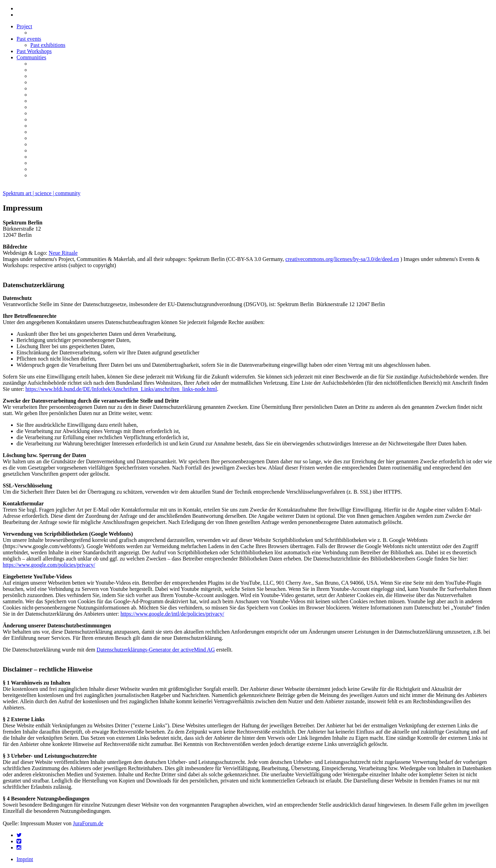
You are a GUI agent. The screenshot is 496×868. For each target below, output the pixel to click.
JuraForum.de (88, 823)
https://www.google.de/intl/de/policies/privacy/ (172, 614)
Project (24, 26)
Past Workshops (34, 51)
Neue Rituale (63, 253)
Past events (29, 39)
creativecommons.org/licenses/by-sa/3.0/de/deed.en (342, 259)
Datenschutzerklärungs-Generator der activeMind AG (156, 650)
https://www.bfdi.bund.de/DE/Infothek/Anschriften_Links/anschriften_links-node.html (121, 389)
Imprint (25, 859)
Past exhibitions (48, 45)
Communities (31, 57)
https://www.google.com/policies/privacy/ (49, 565)
